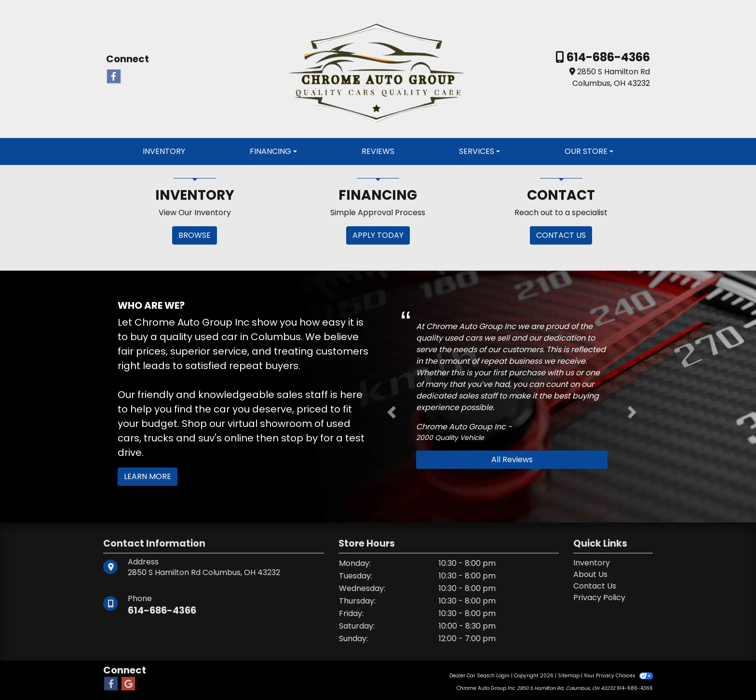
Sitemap (569, 676)
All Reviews (512, 460)
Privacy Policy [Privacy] (599, 597)
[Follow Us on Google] (128, 684)
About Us (590, 574)
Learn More (148, 476)
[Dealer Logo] (378, 68)
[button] (391, 412)
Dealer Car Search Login (479, 676)
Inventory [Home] (592, 563)
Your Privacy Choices (618, 676)
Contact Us (595, 586)
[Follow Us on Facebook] (114, 77)
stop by (299, 438)
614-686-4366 (607, 57)
